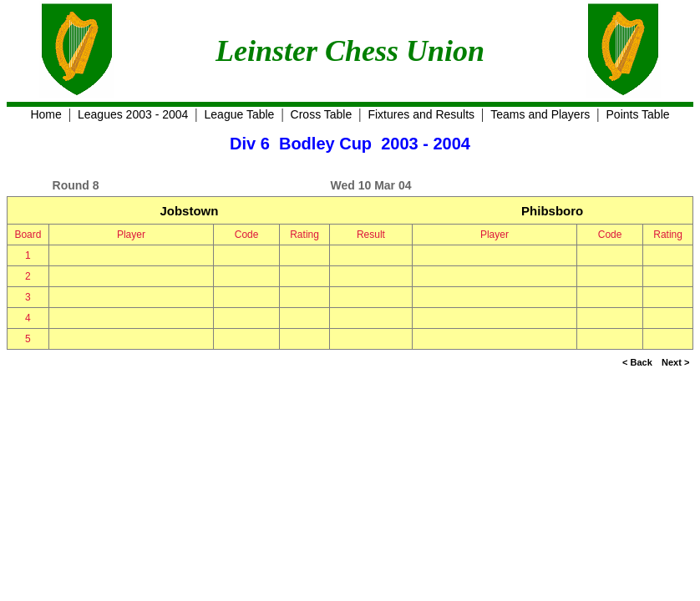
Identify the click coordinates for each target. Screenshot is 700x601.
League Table (240, 114)
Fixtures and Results (421, 114)
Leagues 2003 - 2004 (133, 114)
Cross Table (322, 114)
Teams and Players (540, 114)
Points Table (638, 114)
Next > (675, 362)
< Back (637, 362)
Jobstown (189, 211)
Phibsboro (552, 211)
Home (46, 114)
